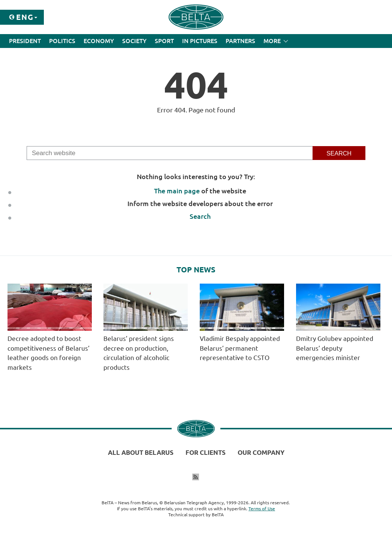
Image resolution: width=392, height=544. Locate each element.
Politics (62, 41)
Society (134, 41)
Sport (164, 41)
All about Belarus (141, 452)
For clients (206, 452)
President (25, 41)
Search (200, 216)
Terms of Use (262, 509)
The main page (177, 191)
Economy (99, 41)
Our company (261, 452)
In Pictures (200, 41)
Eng (25, 17)
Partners (240, 41)
